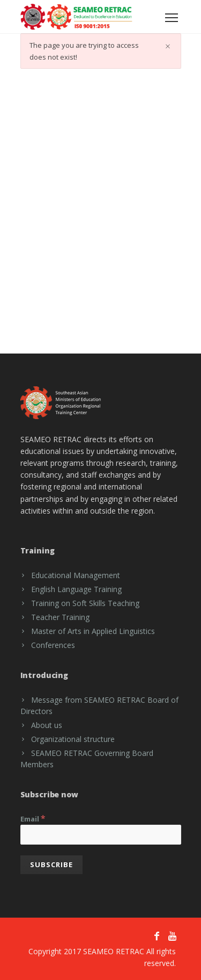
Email (33, 818)
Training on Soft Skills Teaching (85, 603)
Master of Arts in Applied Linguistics (93, 631)
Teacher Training (60, 617)
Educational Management (76, 575)
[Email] (101, 835)
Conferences (53, 645)
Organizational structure (73, 739)
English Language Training (76, 589)
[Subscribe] (51, 865)
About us (47, 725)
